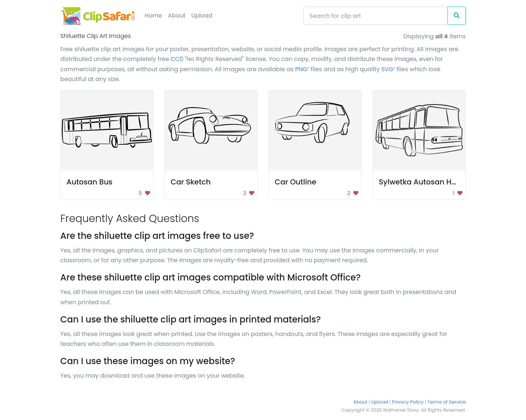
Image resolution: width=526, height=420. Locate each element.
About (177, 16)
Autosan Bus (89, 182)
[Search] (376, 16)
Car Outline (296, 182)
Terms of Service (447, 402)
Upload (202, 16)
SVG (388, 69)
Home (153, 16)
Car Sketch (191, 182)
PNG (302, 69)
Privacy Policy (408, 402)
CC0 (177, 59)
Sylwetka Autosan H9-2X (424, 182)
